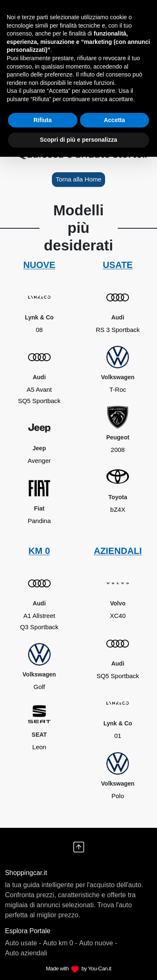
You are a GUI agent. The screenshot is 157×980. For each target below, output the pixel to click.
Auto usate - (23, 943)
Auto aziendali (26, 953)
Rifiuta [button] (43, 120)
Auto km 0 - (60, 943)
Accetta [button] (115, 120)
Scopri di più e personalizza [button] (78, 140)
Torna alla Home (78, 179)
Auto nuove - (98, 943)
